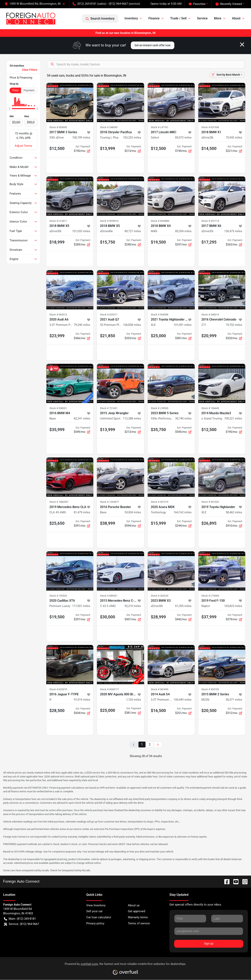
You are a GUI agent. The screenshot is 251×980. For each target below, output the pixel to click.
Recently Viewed (229, 4)
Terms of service (139, 923)
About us (134, 905)
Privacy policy (95, 923)
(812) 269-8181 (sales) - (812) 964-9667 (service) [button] (106, 4)
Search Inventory (100, 19)
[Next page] (158, 745)
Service (202, 18)
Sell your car (94, 911)
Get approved (136, 911)
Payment (29, 90)
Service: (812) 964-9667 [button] (21, 924)
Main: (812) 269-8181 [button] (20, 919)
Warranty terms (138, 917)
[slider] (10, 109)
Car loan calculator (99, 917)
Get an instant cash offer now (153, 45)
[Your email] (209, 931)
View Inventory (96, 905)
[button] (36, 4)
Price (15, 90)
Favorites (197, 4)
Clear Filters (30, 70)
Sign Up (209, 944)
